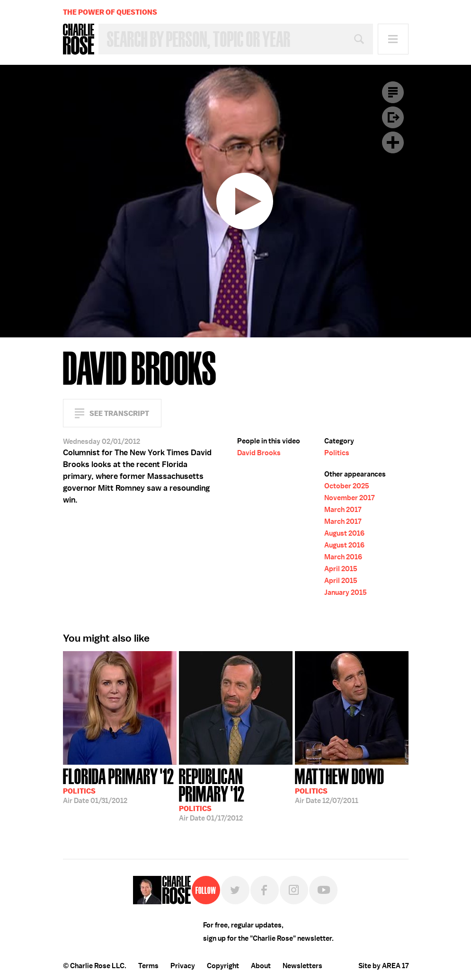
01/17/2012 (236, 794)
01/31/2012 (119, 785)
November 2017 (349, 498)
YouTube (323, 890)
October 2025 (347, 486)
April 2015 (341, 569)
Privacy (183, 966)
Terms (148, 966)
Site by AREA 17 (383, 966)
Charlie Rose (79, 39)
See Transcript (119, 413)
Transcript (393, 92)
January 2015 (346, 592)
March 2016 (343, 557)
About (261, 966)
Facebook (265, 890)
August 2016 (344, 533)
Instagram (294, 890)
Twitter (235, 890)
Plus (393, 142)
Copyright (223, 966)
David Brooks (259, 453)
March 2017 (343, 510)
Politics (337, 453)
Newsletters (302, 966)
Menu (393, 39)
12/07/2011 (340, 785)
